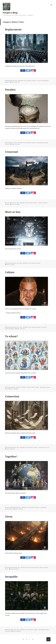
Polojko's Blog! (10, 13)
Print (48, 447)
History (42, 447)
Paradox (10, 90)
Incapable (11, 577)
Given (9, 517)
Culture (40, 80)
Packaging (12, 329)
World (11, 509)
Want (6, 389)
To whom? (11, 336)
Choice (41, 203)
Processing (8, 631)
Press (45, 447)
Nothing (46, 567)
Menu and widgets (51, 7)
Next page (48, 639)
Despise (7, 329)
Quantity (7, 144)
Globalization (45, 80)
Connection (12, 396)
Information (41, 143)
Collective (44, 507)
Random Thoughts (31, 80)
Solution (7, 509)
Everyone (44, 387)
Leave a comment (15, 82)
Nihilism (7, 204)
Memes (47, 630)
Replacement (13, 29)
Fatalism (45, 203)
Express (48, 387)
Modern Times (23, 80)
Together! (11, 456)
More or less (13, 212)
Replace (7, 82)
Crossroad (11, 152)
